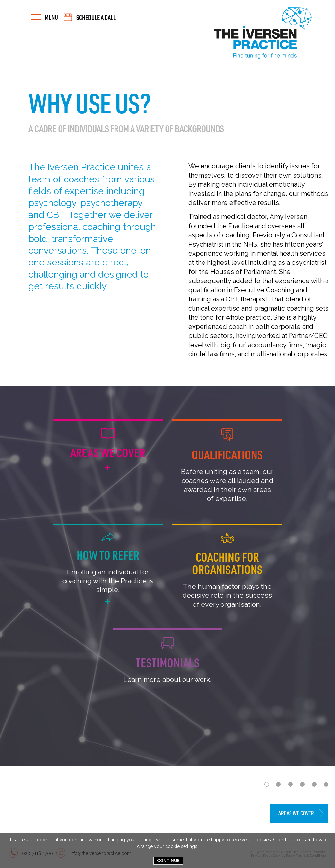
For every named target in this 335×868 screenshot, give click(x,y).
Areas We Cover (296, 813)
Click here (284, 840)
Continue (168, 861)
